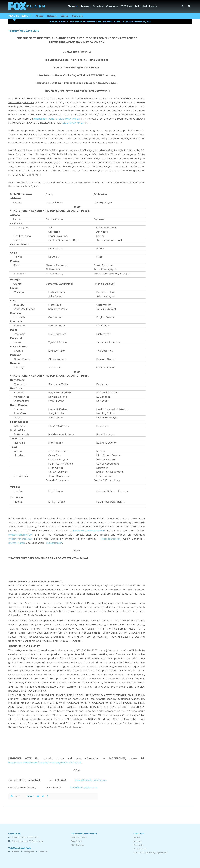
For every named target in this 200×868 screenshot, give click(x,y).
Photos (40, 16)
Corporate (112, 6)
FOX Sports (76, 841)
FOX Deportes (78, 845)
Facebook (42, 852)
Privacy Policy (140, 849)
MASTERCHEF (19, 16)
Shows (73, 6)
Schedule (98, 6)
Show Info (80, 16)
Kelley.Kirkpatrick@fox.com (92, 780)
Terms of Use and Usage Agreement (150, 852)
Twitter (14, 852)
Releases (86, 6)
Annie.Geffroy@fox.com (84, 787)
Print (15, 796)
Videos (66, 16)
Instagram (27, 852)
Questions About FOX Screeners (26, 841)
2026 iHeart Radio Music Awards (139, 6)
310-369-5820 (58, 780)
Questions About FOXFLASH (24, 837)
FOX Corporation (79, 837)
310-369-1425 (53, 787)
